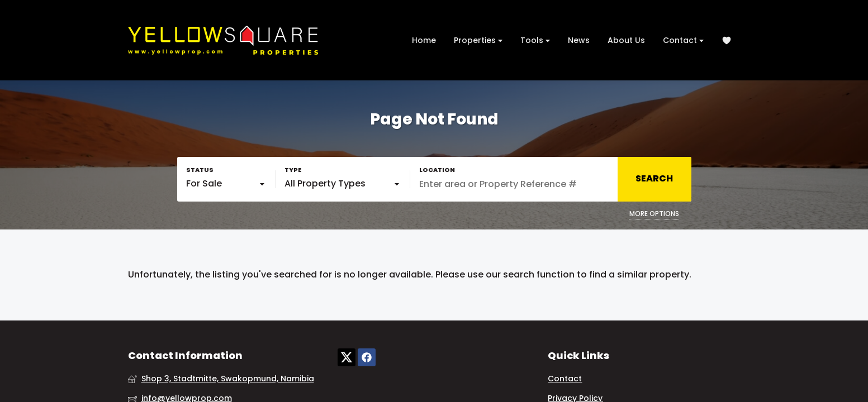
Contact (683, 40)
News (579, 40)
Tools (535, 40)
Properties (478, 40)
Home (424, 40)
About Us (626, 40)
